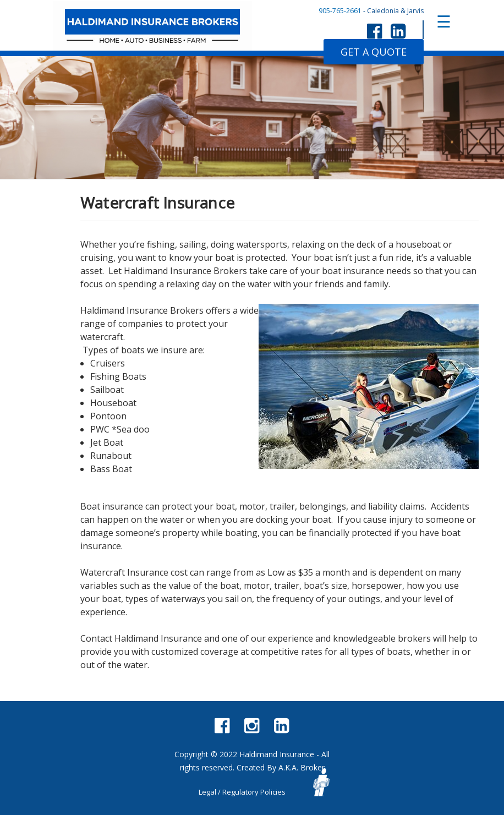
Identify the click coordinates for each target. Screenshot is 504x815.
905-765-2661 (340, 11)
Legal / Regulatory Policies (242, 792)
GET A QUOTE (374, 52)
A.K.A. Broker (302, 767)
